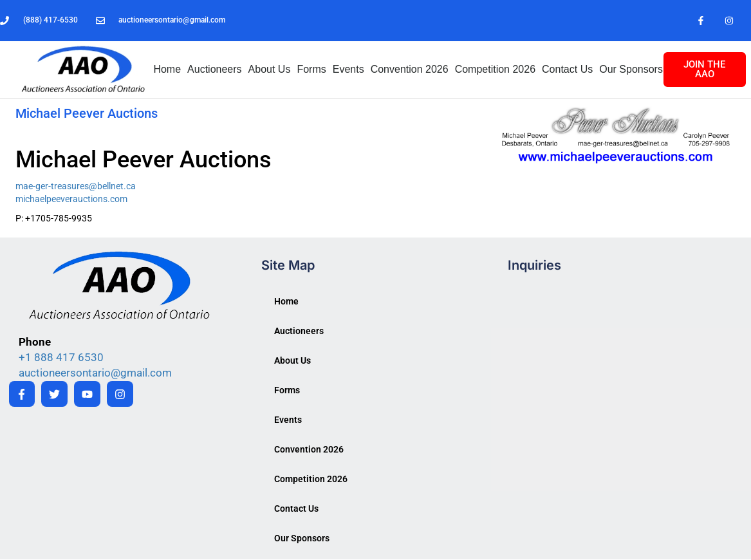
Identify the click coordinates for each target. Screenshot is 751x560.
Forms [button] (311, 70)
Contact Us (567, 70)
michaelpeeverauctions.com (71, 200)
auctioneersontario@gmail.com (95, 373)
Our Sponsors (631, 70)
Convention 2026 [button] (410, 70)
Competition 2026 (495, 70)
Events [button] (348, 70)
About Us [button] (270, 70)
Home (167, 70)
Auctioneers (215, 70)
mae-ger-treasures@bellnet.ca (76, 187)
